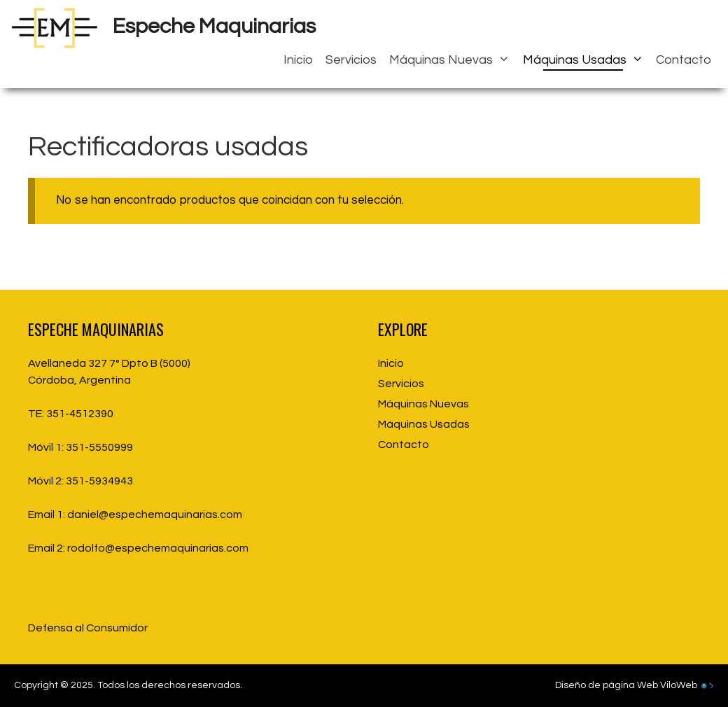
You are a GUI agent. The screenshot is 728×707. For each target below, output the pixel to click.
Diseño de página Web (607, 685)
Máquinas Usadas (586, 60)
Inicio (298, 60)
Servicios (351, 60)
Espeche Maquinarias (214, 26)
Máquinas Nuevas (453, 60)
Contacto (684, 60)
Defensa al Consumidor (88, 628)
